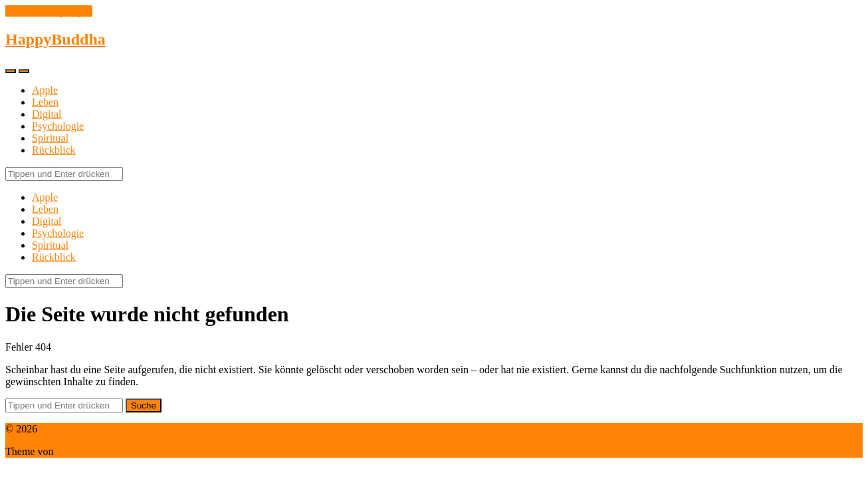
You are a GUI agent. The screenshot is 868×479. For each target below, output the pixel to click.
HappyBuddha (55, 39)
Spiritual (50, 138)
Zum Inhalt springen (49, 11)
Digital (47, 114)
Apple (45, 90)
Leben (45, 102)
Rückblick (54, 150)
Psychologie (58, 126)
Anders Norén (86, 451)
